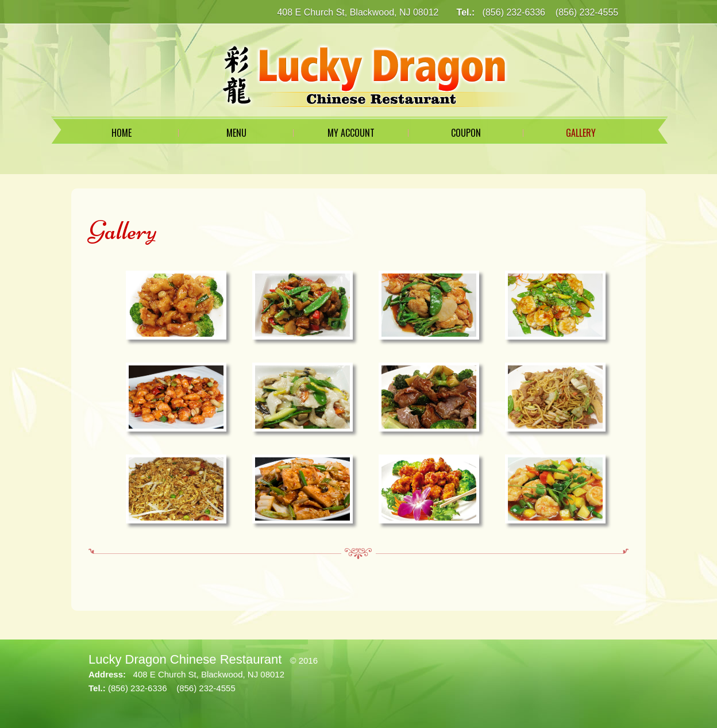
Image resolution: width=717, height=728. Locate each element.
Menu (236, 133)
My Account (351, 133)
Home (122, 133)
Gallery (581, 133)
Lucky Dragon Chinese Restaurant (185, 659)
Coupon (466, 133)
